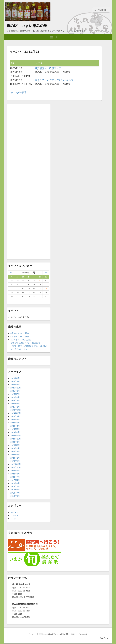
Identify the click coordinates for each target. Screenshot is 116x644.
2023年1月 (15, 461)
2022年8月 (15, 474)
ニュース (14, 515)
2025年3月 (15, 404)
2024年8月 (15, 416)
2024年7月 (15, 420)
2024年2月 (15, 432)
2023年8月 (15, 445)
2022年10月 (16, 467)
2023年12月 (16, 436)
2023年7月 (15, 448)
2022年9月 (15, 471)
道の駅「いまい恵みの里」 (29, 26)
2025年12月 (16, 388)
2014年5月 (15, 496)
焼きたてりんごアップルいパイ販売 (54, 80)
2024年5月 (15, 423)
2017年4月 (15, 480)
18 (46, 288)
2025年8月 (15, 391)
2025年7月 (15, 394)
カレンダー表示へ (19, 92)
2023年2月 (15, 458)
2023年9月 (15, 442)
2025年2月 (15, 407)
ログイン (105, 638)
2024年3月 (15, 429)
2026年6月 (15, 378)
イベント (14, 512)
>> (46, 273)
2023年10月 (16, 439)
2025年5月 (15, 397)
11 (46, 285)
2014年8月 (15, 490)
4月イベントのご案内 (20, 336)
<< (11, 273)
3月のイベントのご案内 (21, 340)
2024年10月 (16, 413)
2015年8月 (15, 483)
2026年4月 (15, 381)
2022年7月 (15, 477)
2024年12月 (16, 410)
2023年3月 (15, 455)
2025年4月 (15, 400)
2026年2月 (15, 385)
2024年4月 (15, 426)
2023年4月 (15, 452)
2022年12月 (16, 464)
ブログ (13, 519)
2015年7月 (15, 486)
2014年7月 (15, 493)
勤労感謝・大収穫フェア (48, 68)
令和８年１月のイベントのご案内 (25, 343)
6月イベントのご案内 (20, 333)
